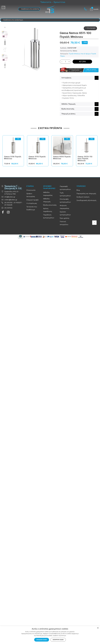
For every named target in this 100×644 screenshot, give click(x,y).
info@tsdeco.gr (10, 197)
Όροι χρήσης (65, 218)
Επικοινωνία (31, 190)
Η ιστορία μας (32, 203)
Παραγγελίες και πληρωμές (86, 194)
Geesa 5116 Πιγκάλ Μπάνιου (13, 158)
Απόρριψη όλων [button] (58, 640)
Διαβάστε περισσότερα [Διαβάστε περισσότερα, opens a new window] (59, 636)
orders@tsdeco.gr (11, 200)
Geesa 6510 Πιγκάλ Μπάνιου (62, 158)
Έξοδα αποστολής (50, 205)
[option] (5, 42)
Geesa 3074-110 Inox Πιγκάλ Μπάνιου (85, 159)
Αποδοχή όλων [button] (42, 640)
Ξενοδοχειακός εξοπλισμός (86, 200)
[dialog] (50, 635)
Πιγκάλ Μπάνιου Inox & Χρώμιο (80, 54)
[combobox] (29, 9)
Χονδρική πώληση (83, 197)
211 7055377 (18, 203)
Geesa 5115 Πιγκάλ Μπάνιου (37, 158)
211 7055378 (8, 205)
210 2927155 (8, 203)
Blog (78, 190)
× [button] (98, 628)
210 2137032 (8, 208)
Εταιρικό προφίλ (32, 200)
